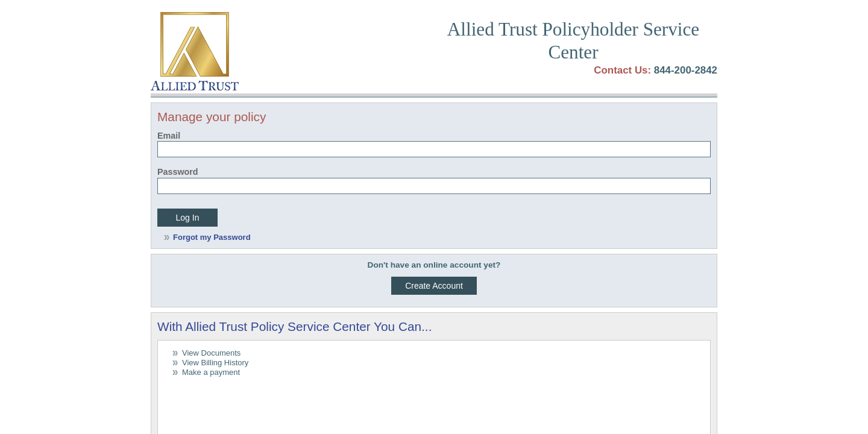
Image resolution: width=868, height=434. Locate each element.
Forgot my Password (212, 237)
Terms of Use (175, 354)
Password (178, 172)
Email (169, 136)
